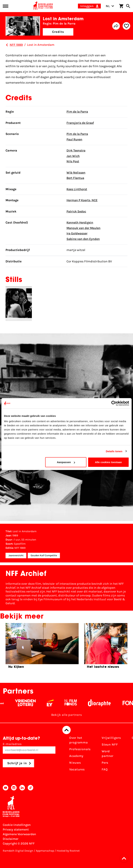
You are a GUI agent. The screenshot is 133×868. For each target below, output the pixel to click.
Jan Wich (73, 156)
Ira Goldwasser (77, 233)
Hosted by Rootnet (68, 851)
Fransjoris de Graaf (80, 123)
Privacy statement (16, 829)
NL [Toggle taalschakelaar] (110, 6)
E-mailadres (29, 748)
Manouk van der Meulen (83, 228)
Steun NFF (110, 744)
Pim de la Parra (77, 112)
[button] (125, 858)
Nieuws (75, 763)
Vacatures (77, 769)
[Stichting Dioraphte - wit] (103, 703)
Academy (76, 756)
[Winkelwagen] (121, 6)
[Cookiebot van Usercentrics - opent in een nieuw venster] (114, 403)
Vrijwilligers (111, 738)
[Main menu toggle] (6, 6)
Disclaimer (11, 839)
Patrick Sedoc (76, 211)
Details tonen (114, 451)
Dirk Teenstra (76, 150)
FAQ (105, 769)
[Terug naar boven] (66, 730)
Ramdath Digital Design (18, 851)
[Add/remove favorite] (126, 26)
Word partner (108, 754)
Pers (105, 763)
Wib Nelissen (76, 173)
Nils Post (73, 161)
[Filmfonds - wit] (74, 703)
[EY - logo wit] (54, 703)
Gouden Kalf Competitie (44, 555)
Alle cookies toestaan (108, 462)
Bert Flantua (75, 178)
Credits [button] (58, 32)
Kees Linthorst (77, 189)
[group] (42, 647)
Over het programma (79, 740)
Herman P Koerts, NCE (82, 200)
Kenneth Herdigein (80, 222)
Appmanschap (45, 851)
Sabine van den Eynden (83, 239)
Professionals (80, 749)
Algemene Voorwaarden (19, 834)
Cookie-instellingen (17, 825)
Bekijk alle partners (67, 715)
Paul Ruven (74, 139)
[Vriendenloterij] (29, 703)
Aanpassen (66, 462)
